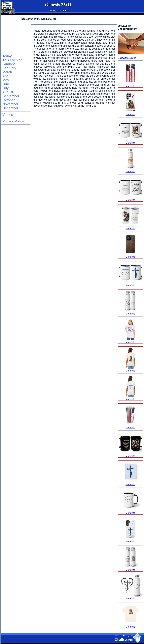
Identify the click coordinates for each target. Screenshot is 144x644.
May (6, 80)
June (6, 84)
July (6, 88)
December (10, 108)
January (9, 64)
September (11, 96)
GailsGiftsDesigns (127, 58)
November (10, 104)
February (9, 68)
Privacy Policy (13, 121)
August (8, 92)
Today (7, 56)
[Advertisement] (15, 39)
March (7, 72)
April (6, 76)
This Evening (12, 60)
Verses (8, 115)
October (9, 100)
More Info (130, 85)
